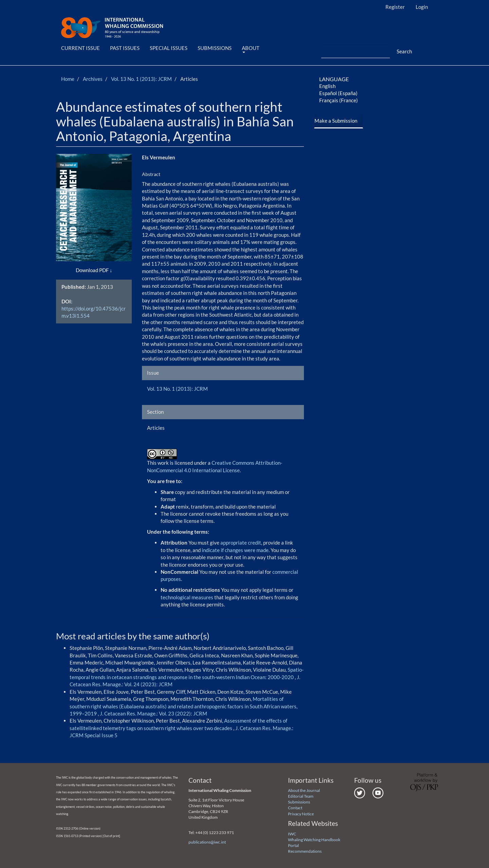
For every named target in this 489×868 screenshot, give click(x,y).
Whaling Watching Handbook (314, 840)
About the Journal (304, 790)
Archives (93, 79)
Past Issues (125, 48)
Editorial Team (301, 796)
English (327, 86)
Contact (295, 808)
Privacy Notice (301, 814)
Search (404, 51)
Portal (293, 845)
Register (395, 7)
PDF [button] (104, 270)
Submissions (215, 48)
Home (68, 79)
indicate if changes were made (235, 550)
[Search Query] (356, 51)
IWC (292, 834)
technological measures (187, 597)
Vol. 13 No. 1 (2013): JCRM (141, 79)
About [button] (251, 49)
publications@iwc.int (207, 842)
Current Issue (80, 48)
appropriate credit (241, 543)
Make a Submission (336, 121)
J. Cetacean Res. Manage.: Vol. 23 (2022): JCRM (153, 713)
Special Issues (169, 48)
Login (422, 7)
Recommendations (305, 851)
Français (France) (339, 100)
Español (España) (338, 93)
